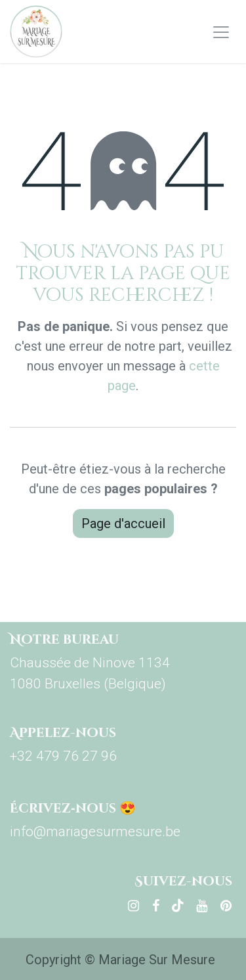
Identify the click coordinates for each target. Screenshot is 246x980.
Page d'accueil (123, 523)
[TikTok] (178, 906)
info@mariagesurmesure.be (95, 832)
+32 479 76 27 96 (63, 756)
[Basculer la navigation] (221, 32)
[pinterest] (226, 906)
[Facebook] (156, 906)
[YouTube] (202, 906)
